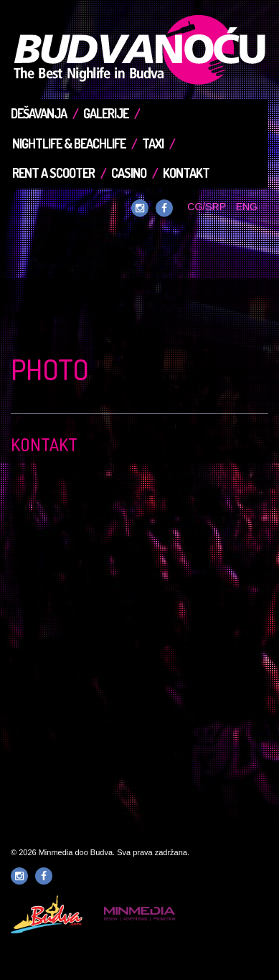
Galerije (106, 113)
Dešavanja (39, 113)
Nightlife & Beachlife (69, 143)
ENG (247, 207)
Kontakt (186, 173)
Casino (129, 173)
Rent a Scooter (53, 173)
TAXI (153, 143)
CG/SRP (206, 207)
